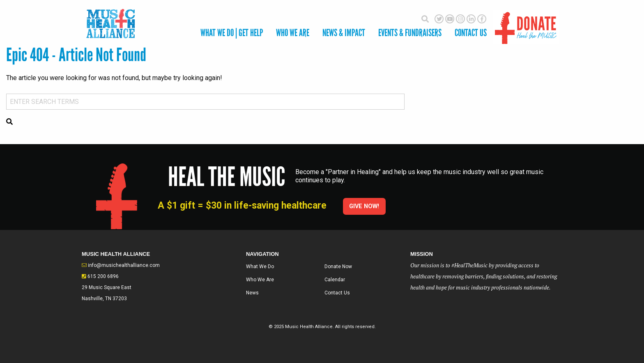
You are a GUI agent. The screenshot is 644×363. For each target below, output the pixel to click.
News (252, 293)
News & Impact (344, 33)
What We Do (260, 267)
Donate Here (526, 24)
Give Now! (364, 206)
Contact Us (337, 293)
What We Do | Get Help (232, 33)
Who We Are (293, 33)
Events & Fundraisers (410, 33)
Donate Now (338, 267)
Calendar (335, 280)
